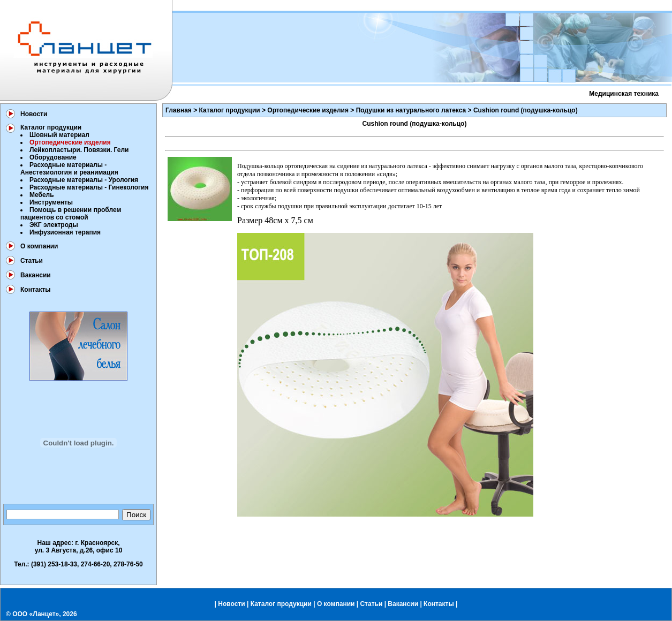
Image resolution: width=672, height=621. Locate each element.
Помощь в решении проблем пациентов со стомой (71, 214)
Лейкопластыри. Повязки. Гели (79, 150)
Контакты (36, 290)
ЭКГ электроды (54, 225)
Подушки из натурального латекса (411, 110)
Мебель (42, 195)
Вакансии (36, 275)
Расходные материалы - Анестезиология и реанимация (69, 169)
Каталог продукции (51, 127)
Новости (34, 114)
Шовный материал (59, 135)
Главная (179, 110)
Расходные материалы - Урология (84, 180)
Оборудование (53, 157)
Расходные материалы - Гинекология (89, 187)
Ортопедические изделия (308, 110)
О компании (39, 246)
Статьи (32, 261)
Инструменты (51, 202)
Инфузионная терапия (65, 232)
